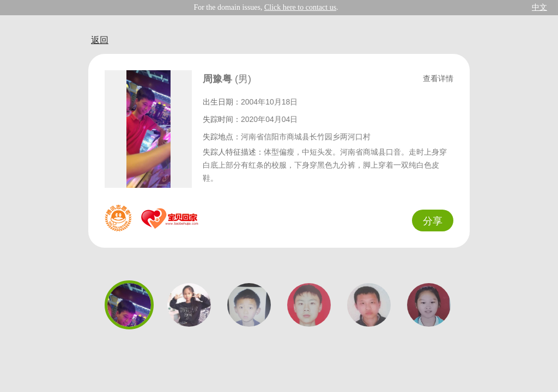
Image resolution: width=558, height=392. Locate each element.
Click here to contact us (300, 7)
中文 (539, 7)
